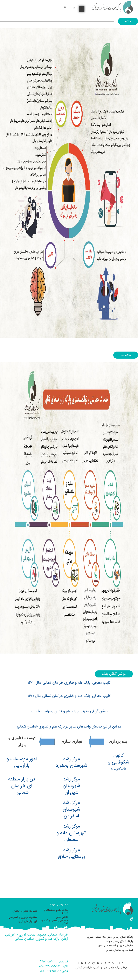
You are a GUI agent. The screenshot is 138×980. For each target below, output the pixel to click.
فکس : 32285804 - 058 (54, 971)
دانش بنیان (62, 917)
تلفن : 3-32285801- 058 (54, 966)
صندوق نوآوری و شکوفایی (23, 917)
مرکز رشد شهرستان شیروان (71, 786)
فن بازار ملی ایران (27, 921)
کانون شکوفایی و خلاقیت (119, 762)
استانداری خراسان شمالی (119, 950)
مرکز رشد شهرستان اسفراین (71, 809)
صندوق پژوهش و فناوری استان (54, 922)
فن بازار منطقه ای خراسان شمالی (22, 786)
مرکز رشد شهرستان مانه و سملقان (71, 833)
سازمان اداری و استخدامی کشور (115, 946)
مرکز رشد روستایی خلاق (71, 853)
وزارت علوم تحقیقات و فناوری (56, 911)
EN (74, 8)
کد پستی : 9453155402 (54, 962)
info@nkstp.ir (102, 963)
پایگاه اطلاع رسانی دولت (119, 941)
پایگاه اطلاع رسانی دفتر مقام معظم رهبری (110, 937)
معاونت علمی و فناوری (25, 911)
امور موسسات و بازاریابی (22, 762)
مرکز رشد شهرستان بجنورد (71, 762)
